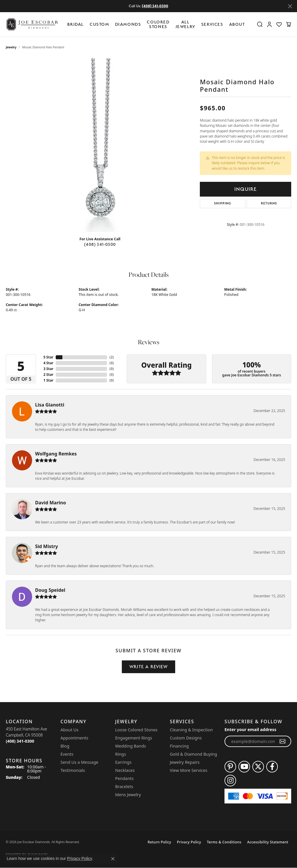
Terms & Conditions (224, 842)
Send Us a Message (79, 762)
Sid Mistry (47, 546)
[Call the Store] (20, 741)
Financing (179, 746)
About (237, 24)
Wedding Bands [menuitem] (131, 746)
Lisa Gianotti (50, 405)
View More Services (189, 770)
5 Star (48, 357)
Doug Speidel (50, 590)
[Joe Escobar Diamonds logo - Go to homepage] (32, 24)
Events (67, 754)
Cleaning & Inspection (191, 730)
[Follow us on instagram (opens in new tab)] (230, 781)
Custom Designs (186, 738)
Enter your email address (250, 729)
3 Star (48, 369)
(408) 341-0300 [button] (155, 6)
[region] (100, 145)
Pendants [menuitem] (124, 778)
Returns (269, 203)
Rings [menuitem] (121, 754)
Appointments (75, 738)
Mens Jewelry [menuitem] (128, 795)
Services (212, 24)
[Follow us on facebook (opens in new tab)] (272, 767)
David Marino (51, 503)
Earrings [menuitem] (123, 762)
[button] (260, 24)
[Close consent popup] (113, 859)
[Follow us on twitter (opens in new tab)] (258, 767)
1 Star (48, 380)
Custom (99, 24)
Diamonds (128, 24)
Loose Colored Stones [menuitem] (136, 730)
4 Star (48, 363)
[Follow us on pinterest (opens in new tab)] (230, 767)
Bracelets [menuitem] (124, 786)
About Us (70, 730)
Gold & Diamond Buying (194, 754)
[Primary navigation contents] (158, 24)
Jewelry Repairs (185, 762)
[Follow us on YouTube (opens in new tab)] (244, 767)
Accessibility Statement (268, 842)
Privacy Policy (189, 842)
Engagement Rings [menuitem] (134, 738)
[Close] (290, 6)
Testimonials (73, 770)
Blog (65, 746)
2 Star (48, 375)
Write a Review (148, 667)
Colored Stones (158, 24)
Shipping (223, 203)
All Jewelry (185, 24)
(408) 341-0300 (100, 244)
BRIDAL (76, 24)
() (112, 357)
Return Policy (159, 842)
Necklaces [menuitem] (125, 770)
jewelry (11, 47)
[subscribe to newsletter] (283, 741)
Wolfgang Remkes (56, 454)
